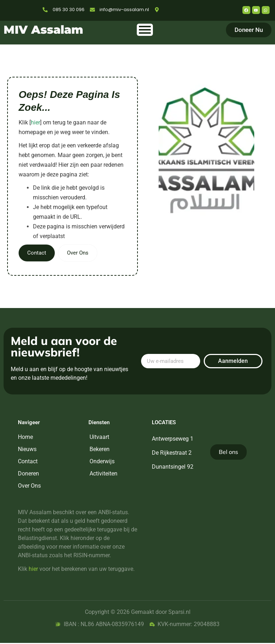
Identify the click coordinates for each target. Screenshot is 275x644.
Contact (37, 254)
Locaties (164, 424)
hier (35, 122)
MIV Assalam (43, 30)
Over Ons (80, 254)
